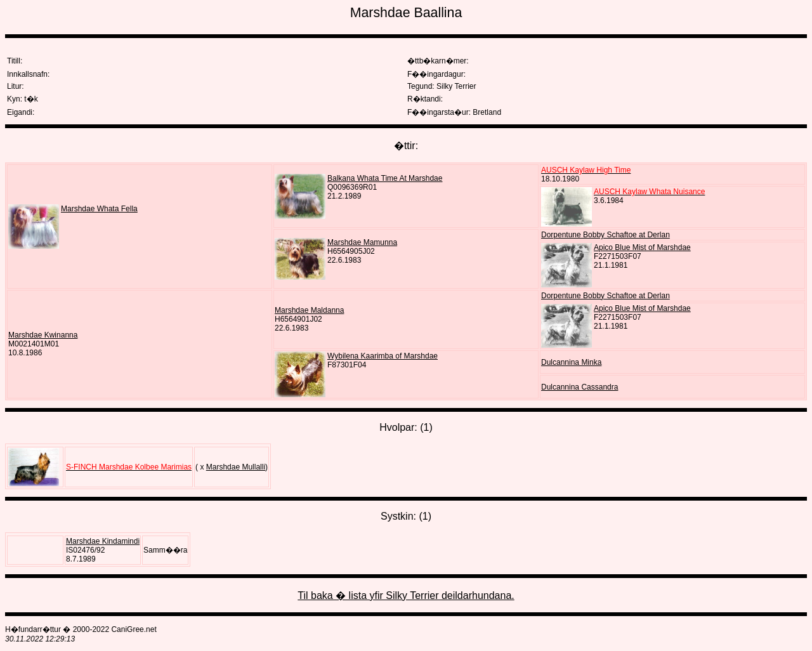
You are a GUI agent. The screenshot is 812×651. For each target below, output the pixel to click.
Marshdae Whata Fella (99, 209)
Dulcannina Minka (571, 362)
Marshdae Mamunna (362, 242)
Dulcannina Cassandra (580, 387)
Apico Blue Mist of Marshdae (642, 247)
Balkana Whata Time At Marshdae (385, 178)
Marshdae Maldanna (309, 310)
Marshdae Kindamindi (103, 541)
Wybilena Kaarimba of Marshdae (383, 356)
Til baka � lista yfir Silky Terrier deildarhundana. (406, 595)
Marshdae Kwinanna (43, 335)
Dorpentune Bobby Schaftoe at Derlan (606, 235)
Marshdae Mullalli (236, 467)
